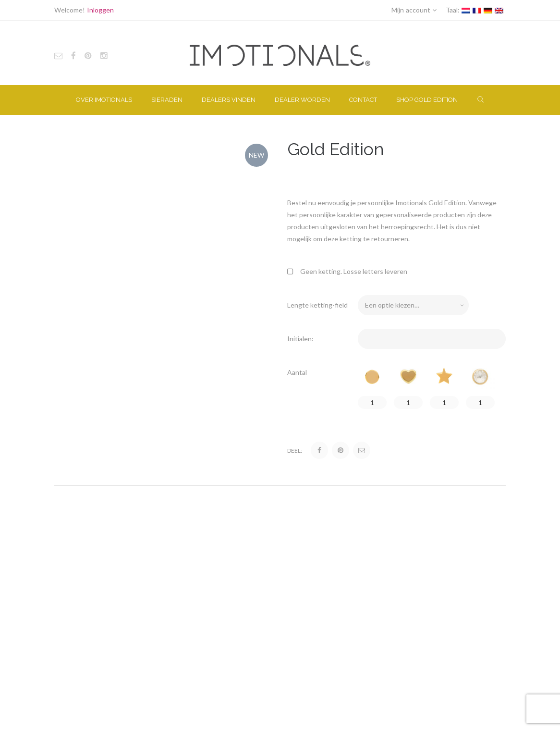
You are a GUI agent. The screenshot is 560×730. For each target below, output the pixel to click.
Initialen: (300, 339)
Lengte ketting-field (317, 305)
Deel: (295, 451)
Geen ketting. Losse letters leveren (347, 271)
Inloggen (100, 10)
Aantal (297, 372)
